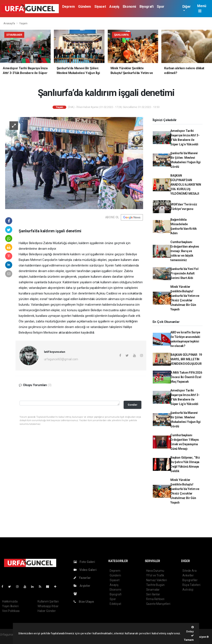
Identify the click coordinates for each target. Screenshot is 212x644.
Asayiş (114, 7)
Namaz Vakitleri (157, 580)
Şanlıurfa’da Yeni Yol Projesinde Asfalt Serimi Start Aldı (184, 273)
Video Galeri (85, 570)
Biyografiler (190, 580)
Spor (161, 7)
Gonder (132, 405)
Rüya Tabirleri (191, 585)
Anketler (188, 575)
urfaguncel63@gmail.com (61, 359)
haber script (8, 639)
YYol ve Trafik (155, 575)
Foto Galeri (84, 562)
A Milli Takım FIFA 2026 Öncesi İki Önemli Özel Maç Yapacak (186, 377)
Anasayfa (9, 23)
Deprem (69, 7)
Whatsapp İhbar (48, 606)
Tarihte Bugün (155, 585)
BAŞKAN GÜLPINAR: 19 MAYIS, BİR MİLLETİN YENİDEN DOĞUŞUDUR (186, 359)
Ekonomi (129, 7)
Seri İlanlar (153, 594)
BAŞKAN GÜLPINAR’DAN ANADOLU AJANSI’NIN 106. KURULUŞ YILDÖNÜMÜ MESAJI (186, 185)
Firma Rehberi (155, 599)
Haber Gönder (47, 611)
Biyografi (146, 7)
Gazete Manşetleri (158, 604)
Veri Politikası (11, 611)
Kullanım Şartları (48, 601)
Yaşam (23, 23)
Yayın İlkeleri (10, 606)
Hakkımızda (10, 601)
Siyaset (100, 7)
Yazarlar (82, 578)
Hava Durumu (155, 571)
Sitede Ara (189, 571)
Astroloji (188, 590)
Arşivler (82, 586)
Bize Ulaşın (84, 602)
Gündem (85, 7)
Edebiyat (115, 604)
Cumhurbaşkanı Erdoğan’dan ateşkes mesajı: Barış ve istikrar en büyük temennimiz (185, 251)
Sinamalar (153, 590)
